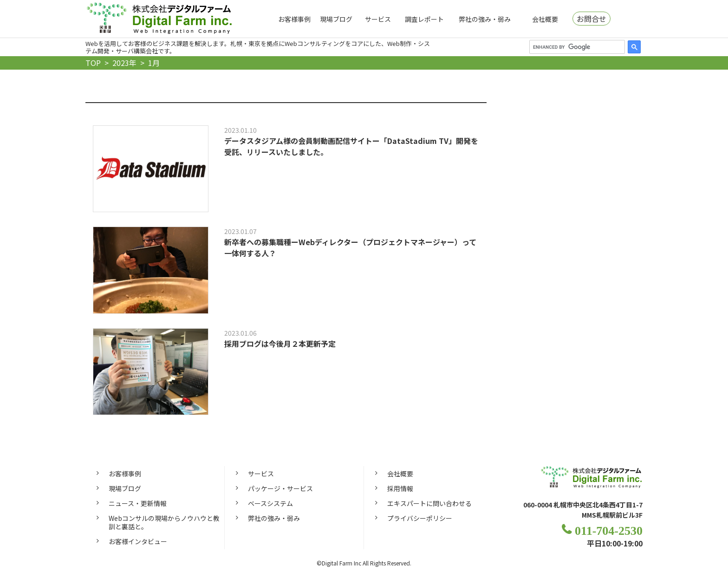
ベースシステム (270, 504)
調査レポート (424, 19)
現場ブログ (336, 19)
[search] (576, 47)
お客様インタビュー (138, 543)
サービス (378, 19)
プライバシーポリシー (420, 519)
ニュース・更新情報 (138, 504)
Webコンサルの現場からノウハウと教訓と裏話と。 (164, 523)
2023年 (124, 63)
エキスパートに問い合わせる (429, 504)
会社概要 (545, 19)
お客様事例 (294, 19)
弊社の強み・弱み (485, 19)
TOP (93, 63)
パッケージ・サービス (280, 489)
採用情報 (400, 489)
